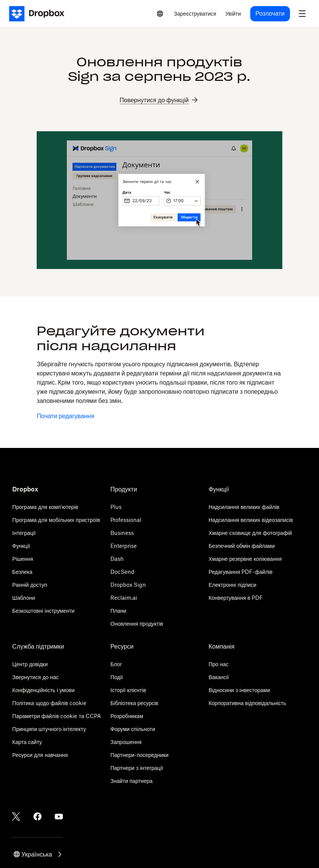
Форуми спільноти (133, 729)
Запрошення (126, 742)
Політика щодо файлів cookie (49, 703)
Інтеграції (24, 533)
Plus (116, 507)
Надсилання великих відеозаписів (251, 520)
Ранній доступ (30, 585)
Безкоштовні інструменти (43, 611)
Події (117, 677)
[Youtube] (59, 816)
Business (122, 533)
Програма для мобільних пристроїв (56, 520)
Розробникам (127, 716)
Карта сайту (27, 742)
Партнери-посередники (139, 755)
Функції (21, 546)
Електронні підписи (232, 585)
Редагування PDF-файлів (240, 572)
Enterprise (124, 546)
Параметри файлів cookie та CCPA (57, 716)
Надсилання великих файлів (244, 507)
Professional (126, 520)
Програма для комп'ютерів (45, 507)
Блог (116, 664)
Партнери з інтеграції (137, 768)
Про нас (219, 664)
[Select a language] (160, 14)
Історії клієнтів (128, 690)
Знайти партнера (131, 781)
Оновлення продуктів (137, 624)
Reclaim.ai (124, 598)
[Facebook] (37, 816)
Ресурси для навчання (40, 755)
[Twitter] (16, 816)
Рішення (23, 559)
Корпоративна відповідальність (247, 703)
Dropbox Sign (128, 585)
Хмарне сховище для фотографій (250, 533)
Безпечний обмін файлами (242, 546)
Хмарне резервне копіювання (245, 559)
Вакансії (219, 677)
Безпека (22, 572)
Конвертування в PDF (236, 598)
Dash (117, 559)
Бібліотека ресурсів (134, 703)
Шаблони (24, 598)
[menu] (302, 14)
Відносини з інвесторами (239, 690)
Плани (118, 611)
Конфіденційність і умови (43, 690)
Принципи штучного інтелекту (49, 729)
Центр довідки (30, 664)
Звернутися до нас (35, 677)
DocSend (122, 572)
